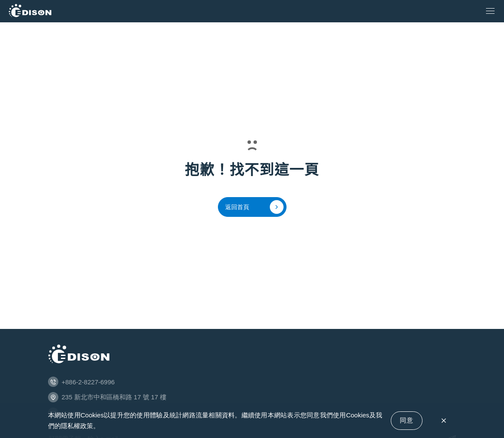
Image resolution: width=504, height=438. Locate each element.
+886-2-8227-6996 (88, 382)
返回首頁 (254, 207)
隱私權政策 (77, 426)
